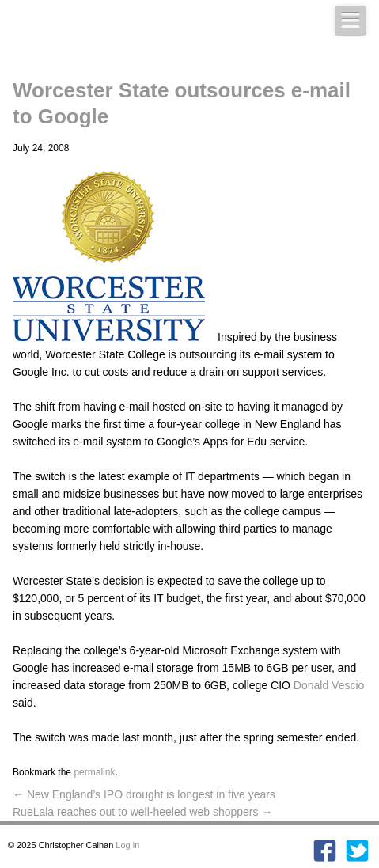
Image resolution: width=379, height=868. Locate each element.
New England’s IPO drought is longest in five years (144, 794)
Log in (127, 845)
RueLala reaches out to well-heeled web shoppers (142, 812)
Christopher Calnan (131, 36)
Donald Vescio (329, 685)
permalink (94, 772)
